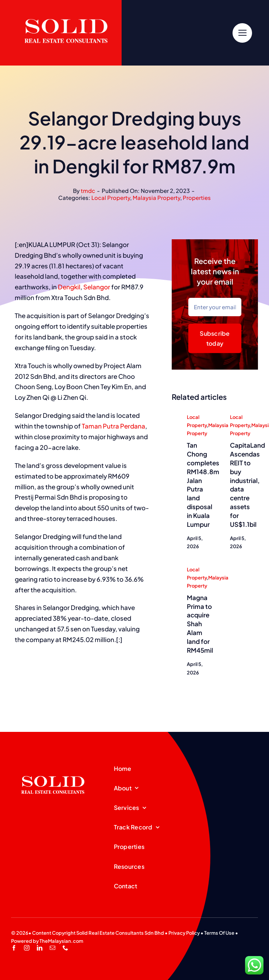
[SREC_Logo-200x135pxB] (53, 764)
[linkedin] (40, 948)
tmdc (88, 191)
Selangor (97, 287)
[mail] (53, 948)
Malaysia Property (156, 198)
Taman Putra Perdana (113, 426)
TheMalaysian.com (61, 941)
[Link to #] (242, 33)
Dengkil (69, 287)
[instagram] (27, 948)
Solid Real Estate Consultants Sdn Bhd (120, 933)
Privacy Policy (184, 933)
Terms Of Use (219, 933)
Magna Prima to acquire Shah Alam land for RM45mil (200, 624)
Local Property (111, 198)
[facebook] (14, 948)
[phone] (65, 948)
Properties (197, 198)
